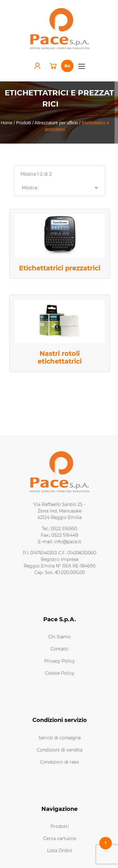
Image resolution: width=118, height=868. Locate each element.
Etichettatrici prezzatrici (60, 268)
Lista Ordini (60, 851)
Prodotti (60, 826)
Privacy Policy (60, 661)
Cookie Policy (60, 673)
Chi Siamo (59, 637)
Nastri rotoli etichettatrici (60, 357)
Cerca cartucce (60, 838)
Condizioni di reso (60, 762)
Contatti (59, 649)
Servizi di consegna (60, 738)
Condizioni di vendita (60, 750)
